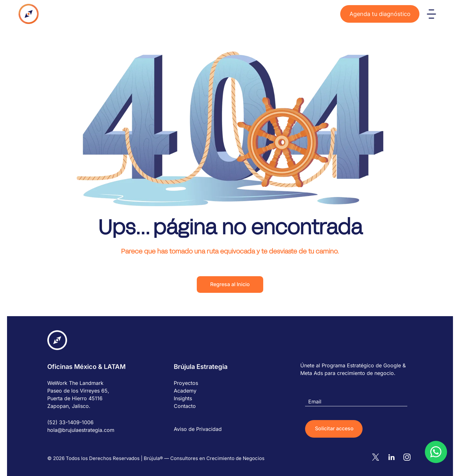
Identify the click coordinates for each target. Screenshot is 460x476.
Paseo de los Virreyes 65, (78, 391)
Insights (183, 398)
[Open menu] (431, 14)
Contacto (185, 406)
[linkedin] (393, 458)
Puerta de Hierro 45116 (75, 398)
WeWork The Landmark (75, 383)
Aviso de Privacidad (198, 429)
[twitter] (378, 458)
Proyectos (186, 383)
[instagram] (408, 458)
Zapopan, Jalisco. (69, 406)
